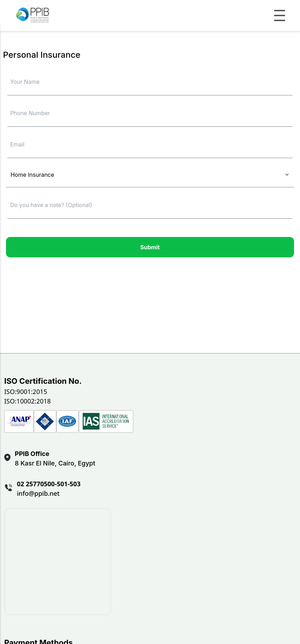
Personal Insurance (42, 55)
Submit (150, 247)
